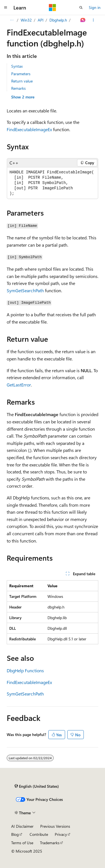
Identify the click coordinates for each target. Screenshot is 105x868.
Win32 (26, 20)
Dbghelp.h (58, 20)
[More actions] (93, 20)
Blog (15, 834)
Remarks (18, 88)
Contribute (39, 834)
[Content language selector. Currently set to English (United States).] (37, 786)
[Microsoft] (52, 8)
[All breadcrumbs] (12, 20)
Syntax (17, 66)
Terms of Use (22, 843)
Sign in (95, 7)
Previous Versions (55, 826)
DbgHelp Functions (25, 670)
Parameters (21, 74)
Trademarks (50, 843)
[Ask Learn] (83, 20)
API (41, 20)
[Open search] (81, 8)
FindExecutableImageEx (29, 129)
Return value (22, 81)
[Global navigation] (6, 8)
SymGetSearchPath (25, 290)
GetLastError (19, 385)
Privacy (61, 834)
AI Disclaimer (22, 826)
